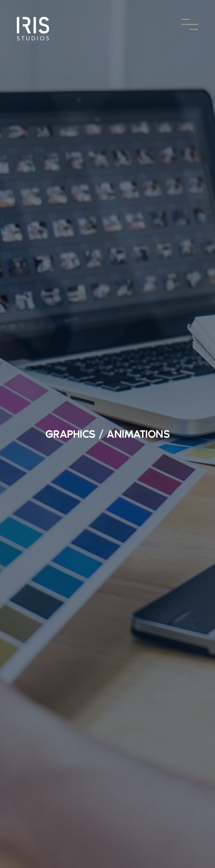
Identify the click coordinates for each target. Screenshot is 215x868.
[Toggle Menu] (190, 24)
